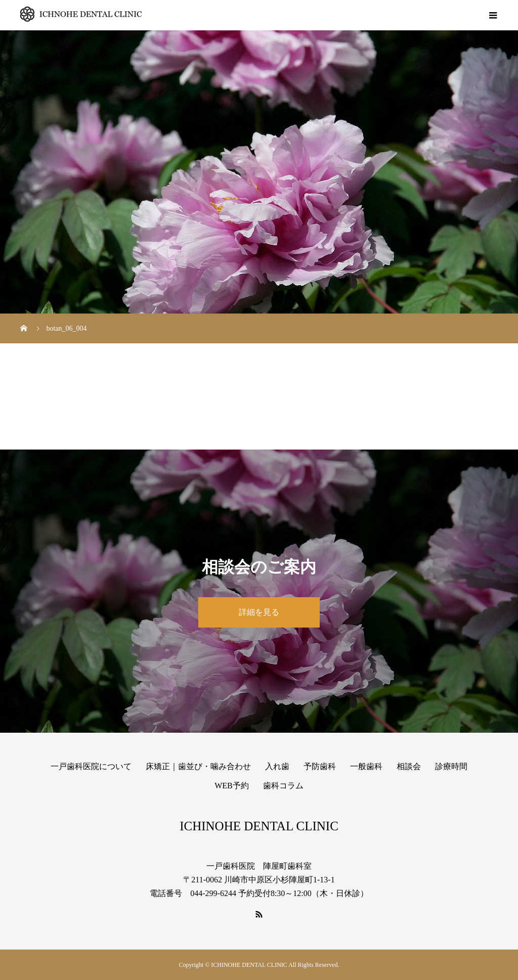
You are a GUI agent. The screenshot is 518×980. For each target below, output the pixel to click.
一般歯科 (366, 766)
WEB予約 (232, 786)
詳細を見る (259, 612)
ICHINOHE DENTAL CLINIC (259, 826)
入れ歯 (277, 766)
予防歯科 (320, 766)
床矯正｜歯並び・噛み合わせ (198, 766)
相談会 (409, 766)
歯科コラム (283, 786)
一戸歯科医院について (91, 766)
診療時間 (451, 766)
